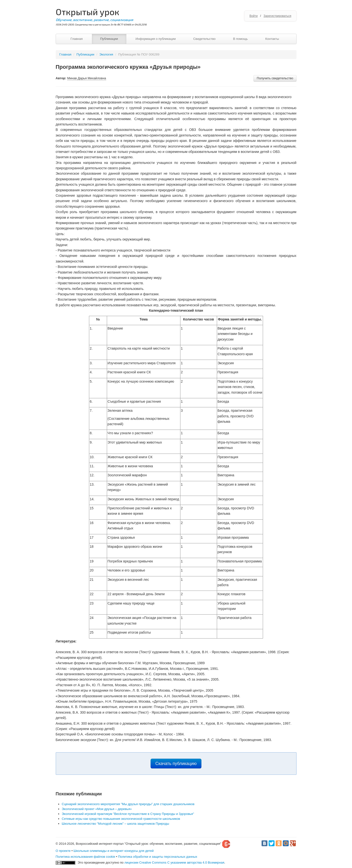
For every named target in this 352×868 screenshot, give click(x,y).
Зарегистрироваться (277, 16)
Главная (77, 39)
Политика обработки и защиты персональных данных (158, 857)
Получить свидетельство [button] (275, 78)
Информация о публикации (156, 39)
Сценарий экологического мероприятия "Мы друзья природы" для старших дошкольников (128, 804)
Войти (253, 16)
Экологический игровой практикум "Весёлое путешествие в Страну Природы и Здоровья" (128, 814)
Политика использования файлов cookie (86, 857)
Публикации (109, 39)
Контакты (272, 39)
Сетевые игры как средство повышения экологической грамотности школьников (121, 819)
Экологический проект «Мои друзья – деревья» (97, 809)
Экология (106, 54)
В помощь (240, 39)
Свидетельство (204, 39)
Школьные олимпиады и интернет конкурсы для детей (114, 851)
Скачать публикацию (176, 764)
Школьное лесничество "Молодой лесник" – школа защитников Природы (115, 824)
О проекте (63, 851)
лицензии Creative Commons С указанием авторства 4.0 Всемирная (174, 862)
